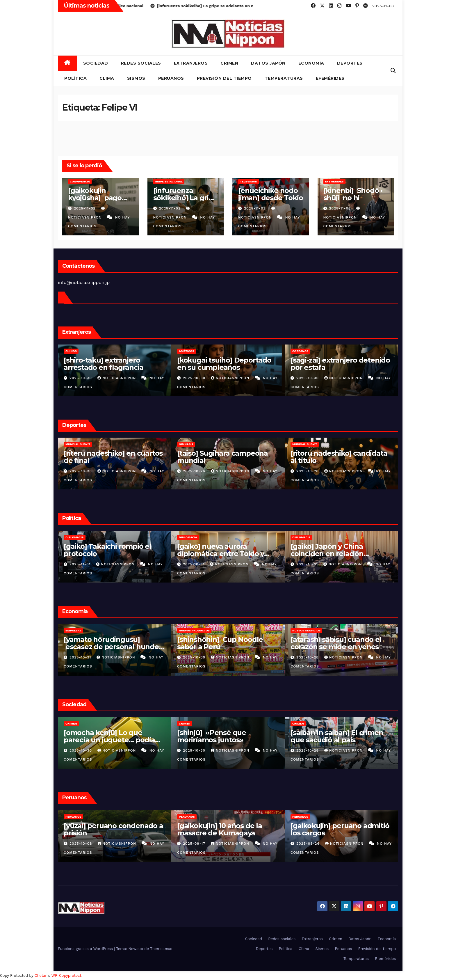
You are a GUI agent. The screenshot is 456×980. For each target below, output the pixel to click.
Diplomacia (75, 537)
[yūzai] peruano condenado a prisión (113, 829)
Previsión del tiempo (224, 78)
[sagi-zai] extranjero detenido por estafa (340, 364)
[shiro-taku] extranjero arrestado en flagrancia (103, 364)
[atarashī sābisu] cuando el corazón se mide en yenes (336, 643)
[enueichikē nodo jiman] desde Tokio (270, 194)
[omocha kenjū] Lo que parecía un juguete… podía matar (109, 740)
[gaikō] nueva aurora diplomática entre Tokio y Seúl (221, 554)
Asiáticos (187, 351)
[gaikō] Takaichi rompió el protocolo (107, 550)
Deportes (350, 63)
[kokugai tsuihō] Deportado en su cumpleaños (224, 364)
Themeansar (161, 949)
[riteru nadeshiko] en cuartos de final (113, 457)
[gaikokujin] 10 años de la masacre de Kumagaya (220, 829)
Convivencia (80, 181)
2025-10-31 (194, 564)
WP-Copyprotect (66, 975)
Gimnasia (186, 444)
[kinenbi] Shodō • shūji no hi (354, 194)
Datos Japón (268, 63)
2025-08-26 (309, 844)
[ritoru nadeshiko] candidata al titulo (339, 457)
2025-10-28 (308, 657)
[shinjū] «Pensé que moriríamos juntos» (212, 736)
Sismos (136, 78)
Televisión (249, 181)
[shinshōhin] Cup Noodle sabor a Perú (220, 643)
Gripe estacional (169, 181)
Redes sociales (141, 63)
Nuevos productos (194, 630)
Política (75, 78)
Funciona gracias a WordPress (86, 949)
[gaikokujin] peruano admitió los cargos (340, 829)
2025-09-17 (195, 844)
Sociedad (96, 63)
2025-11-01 (81, 564)
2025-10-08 (82, 844)
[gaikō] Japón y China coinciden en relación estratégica (327, 554)
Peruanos (171, 78)
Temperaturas (284, 78)
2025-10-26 (195, 471)
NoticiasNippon (117, 378)
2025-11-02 (85, 208)
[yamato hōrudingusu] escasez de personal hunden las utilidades (114, 647)
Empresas (73, 630)
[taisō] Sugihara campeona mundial (222, 457)
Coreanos (300, 351)
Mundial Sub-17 (78, 444)
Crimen (229, 63)
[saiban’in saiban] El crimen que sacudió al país (337, 736)
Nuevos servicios (306, 630)
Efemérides (330, 78)
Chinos (71, 351)
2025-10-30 (81, 378)
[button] (393, 71)
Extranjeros (191, 63)
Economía (311, 63)
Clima (107, 78)
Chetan (41, 975)
